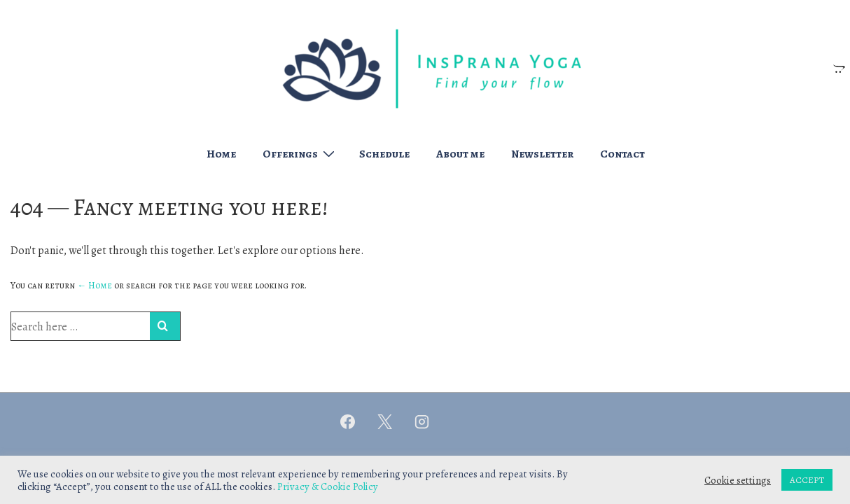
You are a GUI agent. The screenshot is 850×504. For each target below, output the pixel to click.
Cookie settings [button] (738, 480)
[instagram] (422, 421)
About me (460, 154)
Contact (622, 154)
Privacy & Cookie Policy (328, 486)
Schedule (384, 154)
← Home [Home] (95, 285)
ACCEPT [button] (807, 480)
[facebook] (348, 421)
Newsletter (542, 154)
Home (221, 154)
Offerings (300, 153)
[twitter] (385, 421)
